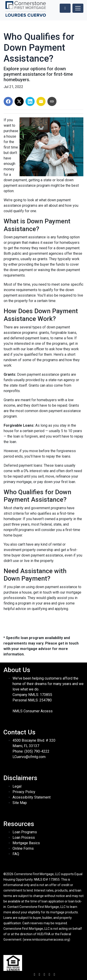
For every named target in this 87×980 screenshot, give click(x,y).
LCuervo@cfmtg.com (29, 757)
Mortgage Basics (26, 843)
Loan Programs (25, 832)
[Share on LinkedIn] (30, 101)
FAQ (16, 854)
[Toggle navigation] (78, 8)
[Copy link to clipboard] (52, 101)
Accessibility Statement (32, 797)
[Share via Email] (41, 101)
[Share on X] (19, 101)
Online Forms (23, 848)
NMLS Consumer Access (33, 711)
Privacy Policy (24, 792)
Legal (17, 786)
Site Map (20, 803)
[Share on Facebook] (8, 101)
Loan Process (24, 838)
